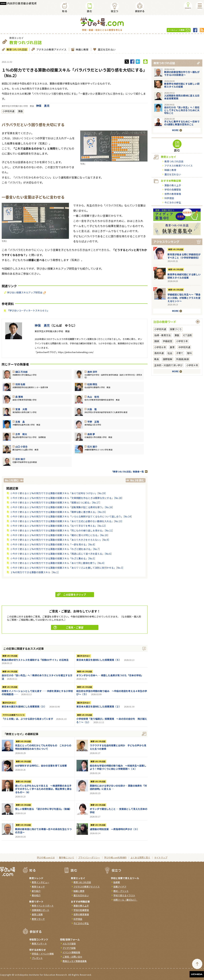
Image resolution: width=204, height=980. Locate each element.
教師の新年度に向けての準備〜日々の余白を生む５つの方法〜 (43, 831)
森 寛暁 (19, 397)
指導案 (117, 882)
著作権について (67, 857)
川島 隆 (92, 409)
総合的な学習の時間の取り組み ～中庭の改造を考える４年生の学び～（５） (112, 693)
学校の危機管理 (173, 189)
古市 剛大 (21, 434)
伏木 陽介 (20, 459)
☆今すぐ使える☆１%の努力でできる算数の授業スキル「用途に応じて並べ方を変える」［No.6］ (62, 554)
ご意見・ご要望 (69, 627)
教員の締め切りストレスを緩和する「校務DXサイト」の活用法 (35, 660)
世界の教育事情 (173, 194)
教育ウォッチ (38, 887)
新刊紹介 (36, 891)
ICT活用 (187, 335)
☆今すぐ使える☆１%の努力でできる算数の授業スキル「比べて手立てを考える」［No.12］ (59, 526)
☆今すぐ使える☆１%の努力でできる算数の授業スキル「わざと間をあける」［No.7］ (56, 549)
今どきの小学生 (173, 202)
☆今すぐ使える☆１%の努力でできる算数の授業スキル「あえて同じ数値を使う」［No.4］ (58, 563)
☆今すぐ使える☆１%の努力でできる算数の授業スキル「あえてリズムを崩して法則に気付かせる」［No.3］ (67, 568)
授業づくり (176, 329)
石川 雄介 (92, 447)
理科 (189, 353)
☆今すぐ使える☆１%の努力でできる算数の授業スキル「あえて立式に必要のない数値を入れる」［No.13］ (67, 521)
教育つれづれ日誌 (16, 49)
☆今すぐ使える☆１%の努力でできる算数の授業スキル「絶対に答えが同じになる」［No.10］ (60, 535)
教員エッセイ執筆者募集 (75, 961)
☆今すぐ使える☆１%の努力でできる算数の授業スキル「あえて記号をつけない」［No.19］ (59, 493)
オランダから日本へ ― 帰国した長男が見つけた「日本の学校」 (110, 675)
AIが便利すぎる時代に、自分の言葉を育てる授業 (41, 766)
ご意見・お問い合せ (72, 957)
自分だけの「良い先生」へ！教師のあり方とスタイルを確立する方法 (37, 677)
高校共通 (159, 353)
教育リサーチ (38, 919)
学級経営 (168, 341)
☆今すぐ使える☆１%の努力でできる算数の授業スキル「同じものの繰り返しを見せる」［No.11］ (62, 530)
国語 (157, 341)
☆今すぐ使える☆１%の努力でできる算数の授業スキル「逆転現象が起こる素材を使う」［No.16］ (62, 507)
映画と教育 (82, 49)
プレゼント (37, 958)
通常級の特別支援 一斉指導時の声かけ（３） (115, 829)
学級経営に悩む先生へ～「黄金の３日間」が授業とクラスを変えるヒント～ (184, 298)
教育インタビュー (41, 882)
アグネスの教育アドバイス (51, 49)
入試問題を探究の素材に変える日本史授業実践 (182, 97)
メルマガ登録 (69, 944)
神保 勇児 (43, 106)
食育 (172, 347)
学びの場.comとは (46, 857)
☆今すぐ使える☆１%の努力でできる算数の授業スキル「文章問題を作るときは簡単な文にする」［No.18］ (67, 498)
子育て (180, 353)
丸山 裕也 (93, 397)
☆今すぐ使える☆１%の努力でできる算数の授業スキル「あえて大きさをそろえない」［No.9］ (60, 540)
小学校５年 (182, 341)
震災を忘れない (106, 49)
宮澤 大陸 (21, 409)
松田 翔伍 (92, 384)
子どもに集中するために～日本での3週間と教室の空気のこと (182, 123)
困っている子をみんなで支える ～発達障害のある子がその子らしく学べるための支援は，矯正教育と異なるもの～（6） (43, 789)
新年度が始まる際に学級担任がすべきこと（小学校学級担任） (184, 256)
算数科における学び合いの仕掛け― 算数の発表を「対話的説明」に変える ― (118, 787)
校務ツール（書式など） (125, 900)
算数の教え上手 (173, 185)
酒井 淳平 (92, 372)
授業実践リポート (41, 910)
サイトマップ (161, 857)
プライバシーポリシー (89, 857)
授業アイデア (120, 887)
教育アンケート (39, 944)
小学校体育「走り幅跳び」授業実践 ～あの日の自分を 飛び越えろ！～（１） (112, 720)
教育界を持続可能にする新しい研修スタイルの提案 (182, 85)
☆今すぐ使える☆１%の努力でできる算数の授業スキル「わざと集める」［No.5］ (53, 558)
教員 (157, 359)
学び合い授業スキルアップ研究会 (26, 292)
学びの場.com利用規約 (115, 857)
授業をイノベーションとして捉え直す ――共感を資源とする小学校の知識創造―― (37, 693)
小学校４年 (192, 365)
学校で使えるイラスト (124, 895)
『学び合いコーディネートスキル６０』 (28, 310)
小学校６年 (160, 347)
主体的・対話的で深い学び (168, 365)
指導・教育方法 (162, 335)
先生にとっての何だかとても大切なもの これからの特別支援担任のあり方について (43, 747)
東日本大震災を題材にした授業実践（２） (99, 706)
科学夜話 (169, 198)
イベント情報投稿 (71, 952)
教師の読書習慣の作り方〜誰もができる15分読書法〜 (182, 73)
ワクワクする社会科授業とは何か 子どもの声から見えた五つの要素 (118, 747)
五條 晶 (20, 422)
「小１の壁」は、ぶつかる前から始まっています (27, 719)
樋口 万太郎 (21, 372)
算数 (21, 111)
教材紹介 (36, 895)
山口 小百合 (21, 447)
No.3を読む (137, 480)
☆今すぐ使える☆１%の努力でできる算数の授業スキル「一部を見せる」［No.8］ (53, 544)
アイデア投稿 (69, 948)
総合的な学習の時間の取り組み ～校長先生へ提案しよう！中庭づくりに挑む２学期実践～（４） (118, 767)
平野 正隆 (93, 422)
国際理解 (168, 359)
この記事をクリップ (72, 595)
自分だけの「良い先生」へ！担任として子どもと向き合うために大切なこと (182, 110)
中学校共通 (184, 347)
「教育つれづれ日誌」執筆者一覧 (127, 472)
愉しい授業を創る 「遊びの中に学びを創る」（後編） (43, 809)
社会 (170, 353)
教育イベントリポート (43, 906)
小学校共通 (8, 111)
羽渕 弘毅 (20, 384)
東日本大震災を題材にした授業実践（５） (99, 660)
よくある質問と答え (140, 857)
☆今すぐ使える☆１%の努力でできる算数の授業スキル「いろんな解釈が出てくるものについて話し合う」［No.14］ (72, 516)
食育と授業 (37, 914)
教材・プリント (121, 891)
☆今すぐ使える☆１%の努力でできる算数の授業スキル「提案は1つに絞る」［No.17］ (56, 502)
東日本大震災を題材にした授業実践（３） (24, 706)
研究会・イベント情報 (43, 954)
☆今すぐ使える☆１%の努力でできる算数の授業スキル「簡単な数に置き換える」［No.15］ (59, 512)
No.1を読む (12, 480)
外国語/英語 (182, 359)
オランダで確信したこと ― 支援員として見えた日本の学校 (119, 811)
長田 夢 (91, 434)
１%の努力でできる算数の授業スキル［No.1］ (35, 572)
